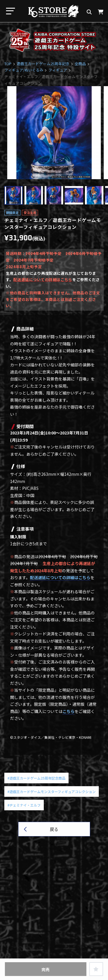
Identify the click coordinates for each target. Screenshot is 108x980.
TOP (8, 64)
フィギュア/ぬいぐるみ (24, 70)
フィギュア (58, 70)
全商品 (80, 64)
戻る (54, 829)
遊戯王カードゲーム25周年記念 (43, 64)
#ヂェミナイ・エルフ (24, 805)
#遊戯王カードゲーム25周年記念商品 (36, 778)
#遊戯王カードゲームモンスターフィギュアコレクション (52, 791)
